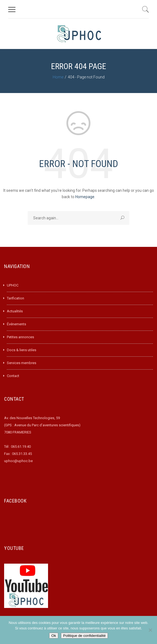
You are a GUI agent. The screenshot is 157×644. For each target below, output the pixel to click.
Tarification (16, 298)
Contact (13, 376)
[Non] (150, 630)
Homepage (85, 197)
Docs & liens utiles (22, 350)
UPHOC (13, 285)
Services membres (22, 363)
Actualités (15, 311)
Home (58, 77)
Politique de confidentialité (84, 636)
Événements (16, 324)
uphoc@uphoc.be (18, 461)
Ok (54, 636)
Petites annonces (20, 337)
